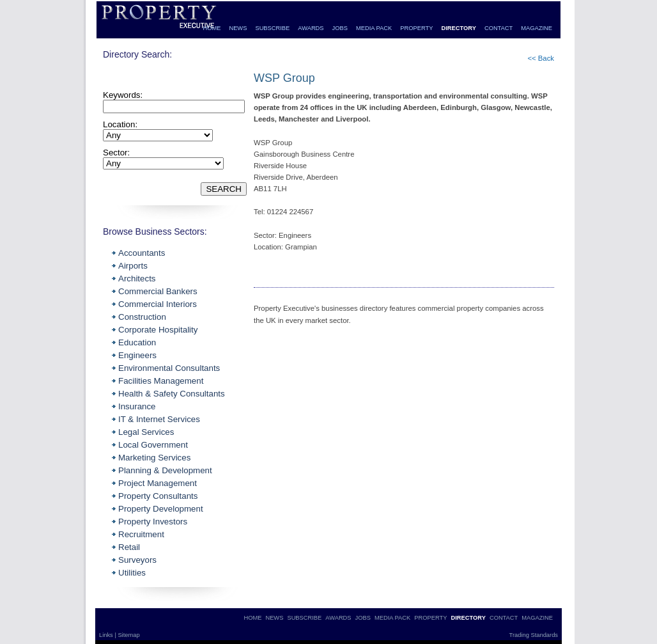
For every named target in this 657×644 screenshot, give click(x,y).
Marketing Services (154, 458)
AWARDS (311, 28)
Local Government (153, 445)
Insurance (137, 406)
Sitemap (128, 635)
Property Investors (153, 522)
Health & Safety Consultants (172, 394)
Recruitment (141, 534)
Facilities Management (161, 381)
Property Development (161, 509)
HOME (212, 28)
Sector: (116, 153)
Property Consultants (158, 496)
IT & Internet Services (159, 419)
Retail (129, 547)
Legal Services (146, 432)
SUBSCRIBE (272, 28)
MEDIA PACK (374, 28)
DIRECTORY (458, 28)
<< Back (541, 58)
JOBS (340, 28)
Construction (142, 317)
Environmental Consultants (169, 368)
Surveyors (137, 560)
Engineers (137, 355)
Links (107, 635)
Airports (133, 266)
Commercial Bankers (158, 291)
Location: (120, 124)
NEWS (238, 28)
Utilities (132, 573)
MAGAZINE (537, 28)
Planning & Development (165, 470)
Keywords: (123, 95)
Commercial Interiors (158, 304)
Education (137, 342)
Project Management (158, 483)
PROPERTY (416, 28)
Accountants (142, 253)
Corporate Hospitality (158, 330)
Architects (137, 279)
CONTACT (499, 28)
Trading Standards (534, 635)
